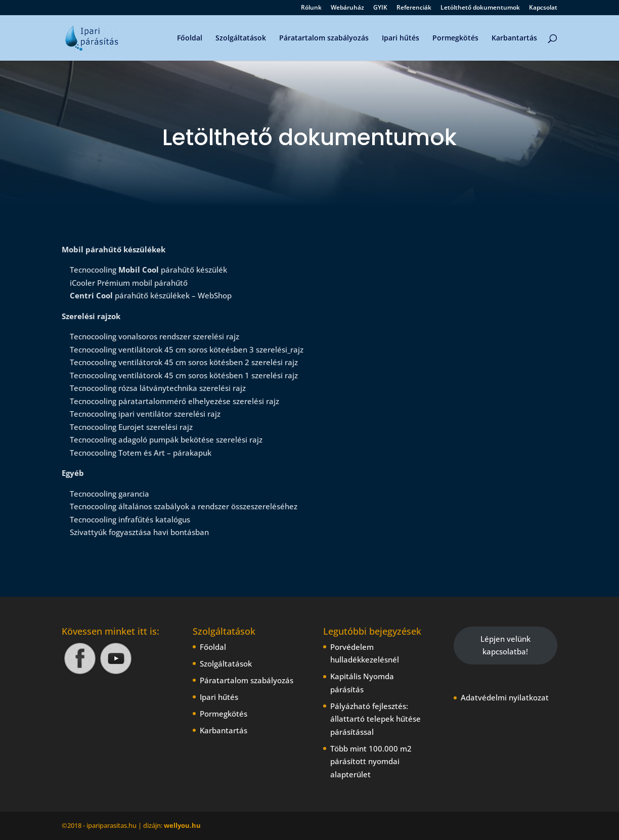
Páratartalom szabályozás (324, 38)
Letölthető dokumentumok (480, 8)
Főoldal (190, 38)
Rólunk (311, 8)
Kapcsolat (543, 8)
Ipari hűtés (401, 38)
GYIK (380, 8)
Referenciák (414, 8)
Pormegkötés (455, 38)
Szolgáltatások (241, 38)
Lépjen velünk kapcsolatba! (505, 645)
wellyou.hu (182, 825)
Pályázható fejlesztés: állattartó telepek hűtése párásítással (375, 719)
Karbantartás (514, 38)
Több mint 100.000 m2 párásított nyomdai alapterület (371, 761)
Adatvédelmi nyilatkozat (505, 697)
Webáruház (347, 8)
